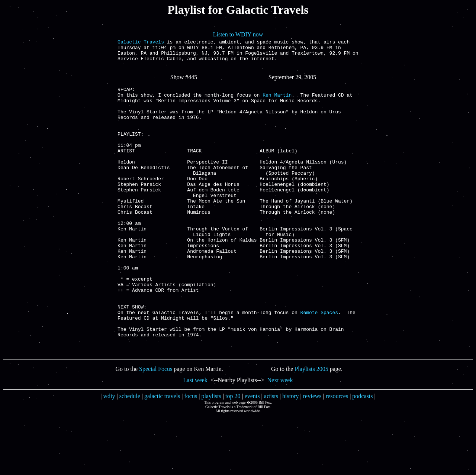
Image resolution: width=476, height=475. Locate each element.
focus (191, 455)
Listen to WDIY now (238, 34)
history (290, 455)
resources (337, 455)
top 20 (233, 455)
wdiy (109, 455)
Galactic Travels (141, 43)
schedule (130, 455)
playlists (211, 455)
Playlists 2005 (311, 428)
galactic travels (162, 455)
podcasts (362, 455)
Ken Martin (277, 104)
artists (271, 455)
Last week (195, 439)
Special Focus (156, 428)
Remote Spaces (319, 365)
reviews (312, 455)
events (252, 455)
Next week (280, 439)
